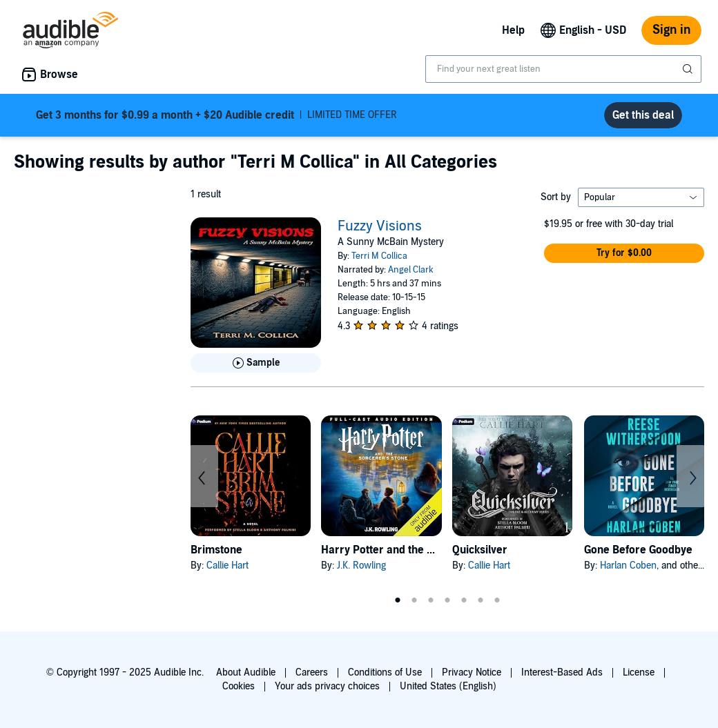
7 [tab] (497, 600)
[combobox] (563, 69)
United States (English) (448, 686)
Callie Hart (227, 565)
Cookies (239, 686)
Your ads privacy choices (327, 686)
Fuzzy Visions (380, 226)
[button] (624, 253)
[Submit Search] (689, 69)
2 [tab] (414, 600)
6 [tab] (481, 600)
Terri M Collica (379, 256)
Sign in (671, 30)
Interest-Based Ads (562, 672)
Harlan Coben (628, 565)
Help (513, 30)
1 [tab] (398, 600)
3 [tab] (431, 600)
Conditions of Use (385, 672)
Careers (312, 672)
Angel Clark (411, 270)
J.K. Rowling (361, 565)
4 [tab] (447, 600)
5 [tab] (464, 600)
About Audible (246, 672)
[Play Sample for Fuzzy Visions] (256, 363)
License (639, 672)
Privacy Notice (472, 672)
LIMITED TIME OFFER (216, 115)
